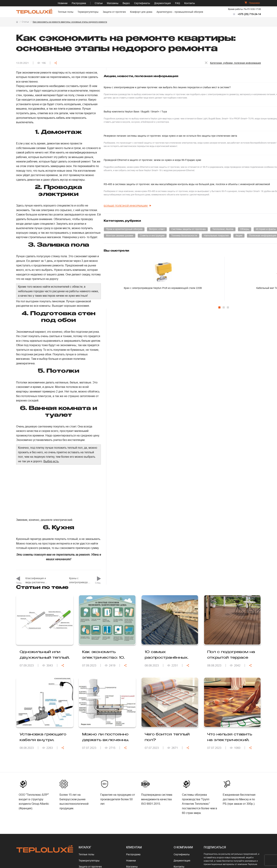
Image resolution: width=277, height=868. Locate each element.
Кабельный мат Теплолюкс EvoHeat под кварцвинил (244, 361)
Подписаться (221, 778)
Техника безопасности (235, 294)
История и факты (216, 282)
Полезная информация (204, 307)
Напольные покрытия (203, 301)
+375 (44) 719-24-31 (32, 775)
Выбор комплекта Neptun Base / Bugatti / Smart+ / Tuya (212, 123)
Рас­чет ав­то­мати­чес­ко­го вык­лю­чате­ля (143, 801)
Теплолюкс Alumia (242, 275)
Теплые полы (66, 12)
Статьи (99, 3)
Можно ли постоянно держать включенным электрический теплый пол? (107, 629)
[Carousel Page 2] (223, 379)
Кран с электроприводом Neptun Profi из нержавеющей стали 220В (205, 362)
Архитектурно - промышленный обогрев (180, 12)
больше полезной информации (212, 245)
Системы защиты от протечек (208, 275)
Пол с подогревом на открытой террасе (231, 546)
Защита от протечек (114, 12)
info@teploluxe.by (35, 789)
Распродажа (79, 3)
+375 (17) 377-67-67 (32, 769)
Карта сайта (181, 776)
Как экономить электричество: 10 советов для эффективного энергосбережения (103, 547)
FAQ (178, 3)
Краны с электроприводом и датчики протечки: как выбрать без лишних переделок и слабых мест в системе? (210, 92)
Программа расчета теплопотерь (138, 791)
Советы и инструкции (203, 294)
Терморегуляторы (88, 12)
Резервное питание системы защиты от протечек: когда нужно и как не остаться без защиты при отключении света (214, 154)
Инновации (217, 288)
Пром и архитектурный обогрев (209, 269)
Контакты (190, 3)
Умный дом (197, 288)
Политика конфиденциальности (190, 840)
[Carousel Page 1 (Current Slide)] (219, 379)
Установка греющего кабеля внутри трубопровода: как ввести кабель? (43, 629)
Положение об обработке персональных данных (236, 840)
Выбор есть (129, 319)
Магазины (113, 3)
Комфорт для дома (141, 12)
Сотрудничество (183, 764)
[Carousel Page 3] (228, 379)
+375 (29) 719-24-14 (249, 14)
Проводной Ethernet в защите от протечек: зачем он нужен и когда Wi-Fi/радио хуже (213, 184)
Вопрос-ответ (241, 269)
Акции (226, 301)
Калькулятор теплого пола (141, 783)
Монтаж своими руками (243, 288)
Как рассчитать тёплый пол (142, 776)
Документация (163, 3)
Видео (126, 3)
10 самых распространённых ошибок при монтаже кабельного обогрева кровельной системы (169, 547)
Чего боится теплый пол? (167, 629)
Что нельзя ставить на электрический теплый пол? (230, 629)
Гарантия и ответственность (142, 770)
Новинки (63, 3)
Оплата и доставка (137, 764)
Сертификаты (142, 3)
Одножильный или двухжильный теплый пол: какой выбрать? (44, 547)
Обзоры (195, 282)
